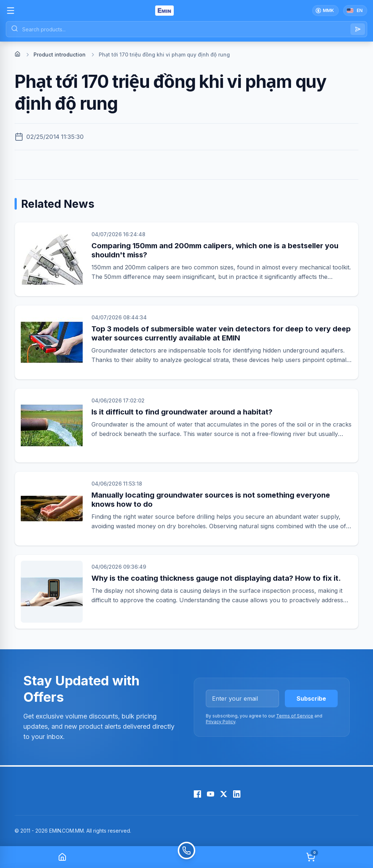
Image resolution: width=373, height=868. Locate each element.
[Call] (186, 857)
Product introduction (60, 55)
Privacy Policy (221, 722)
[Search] (358, 29)
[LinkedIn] (237, 794)
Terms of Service (295, 716)
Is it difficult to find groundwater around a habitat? (182, 412)
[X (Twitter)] (224, 794)
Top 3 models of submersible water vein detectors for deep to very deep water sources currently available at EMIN (221, 333)
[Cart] (311, 857)
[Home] (17, 54)
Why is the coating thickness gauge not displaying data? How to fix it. (216, 578)
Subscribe (311, 698)
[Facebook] (197, 794)
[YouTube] (211, 794)
